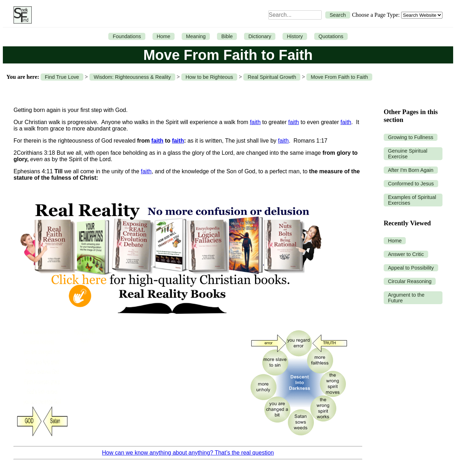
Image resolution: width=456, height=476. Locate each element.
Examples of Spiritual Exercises (412, 200)
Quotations (331, 36)
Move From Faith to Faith (339, 77)
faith (255, 122)
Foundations (127, 36)
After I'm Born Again (411, 170)
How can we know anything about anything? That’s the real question (188, 453)
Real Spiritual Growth (272, 77)
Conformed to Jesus (411, 184)
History (295, 36)
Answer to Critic (406, 254)
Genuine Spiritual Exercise (408, 154)
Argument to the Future (406, 298)
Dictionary (260, 36)
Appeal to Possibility (411, 268)
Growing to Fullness (411, 137)
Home (164, 36)
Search (338, 15)
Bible (227, 36)
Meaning (196, 36)
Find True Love (62, 77)
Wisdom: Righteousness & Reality (132, 77)
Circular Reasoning (410, 281)
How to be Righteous (209, 77)
